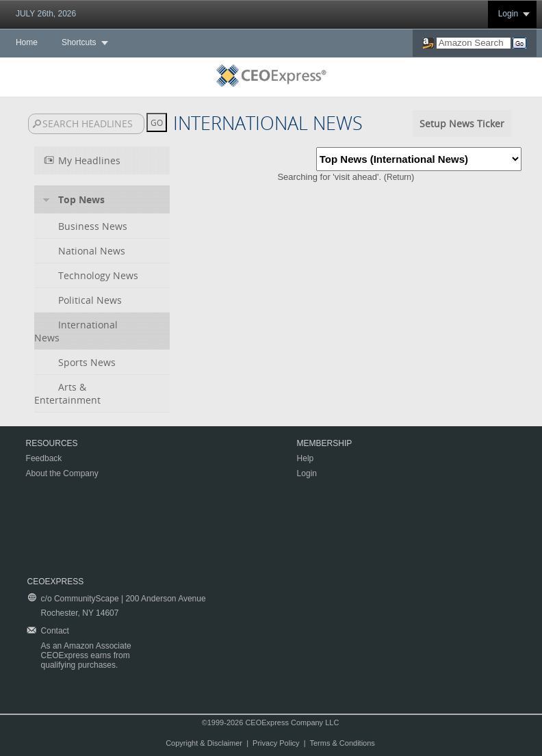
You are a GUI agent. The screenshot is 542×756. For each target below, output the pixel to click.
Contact (55, 631)
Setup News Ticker (462, 123)
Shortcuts (79, 42)
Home (27, 42)
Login (508, 14)
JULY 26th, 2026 (46, 14)
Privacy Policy (276, 743)
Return (399, 177)
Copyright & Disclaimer (204, 743)
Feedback (44, 458)
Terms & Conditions (342, 743)
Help (306, 458)
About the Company (62, 473)
